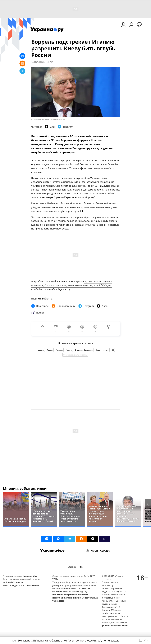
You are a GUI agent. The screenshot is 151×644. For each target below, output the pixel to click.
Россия (50, 350)
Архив (72, 567)
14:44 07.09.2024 (38, 62)
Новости (40, 350)
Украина (59, 350)
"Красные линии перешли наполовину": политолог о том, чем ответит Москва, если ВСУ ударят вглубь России (72, 285)
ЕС (113, 350)
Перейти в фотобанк (58, 119)
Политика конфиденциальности (70, 595)
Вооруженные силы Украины (75, 355)
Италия (69, 350)
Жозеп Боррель (102, 350)
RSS (81, 567)
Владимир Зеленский (84, 350)
